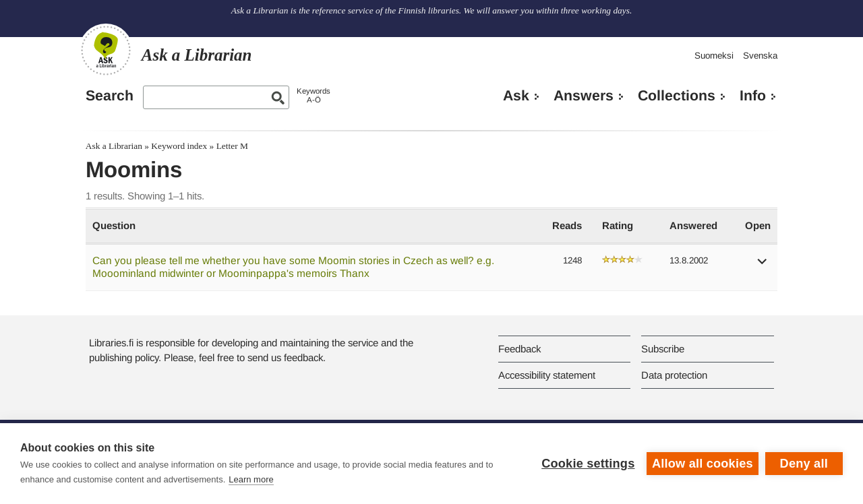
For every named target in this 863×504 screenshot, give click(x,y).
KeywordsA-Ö (314, 95)
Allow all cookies (703, 464)
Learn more (251, 479)
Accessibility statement (547, 375)
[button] (763, 266)
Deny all (804, 464)
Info (753, 96)
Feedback (519, 349)
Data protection (674, 375)
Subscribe (663, 349)
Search (110, 96)
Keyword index (179, 146)
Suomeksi (714, 56)
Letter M (232, 146)
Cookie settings (588, 464)
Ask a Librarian (114, 146)
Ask (516, 96)
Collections (677, 96)
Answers (584, 96)
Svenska (760, 56)
